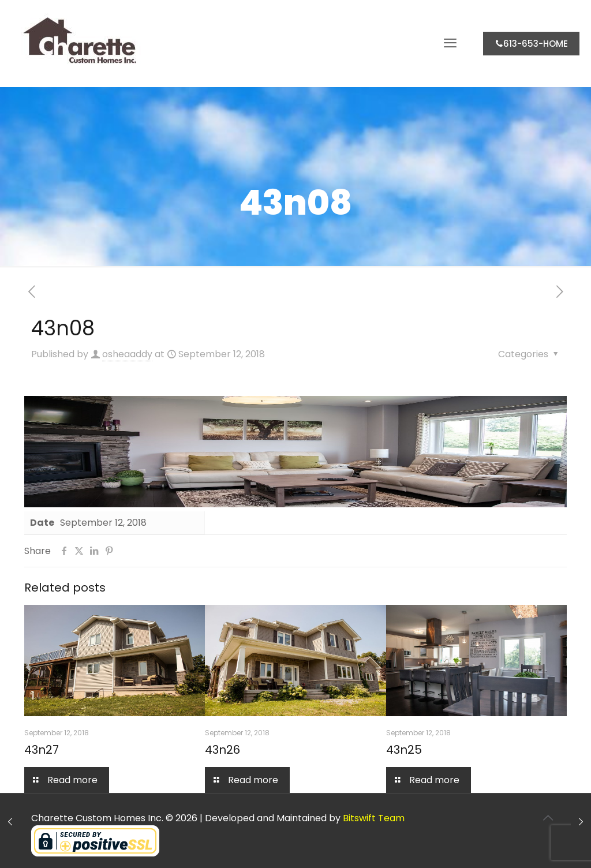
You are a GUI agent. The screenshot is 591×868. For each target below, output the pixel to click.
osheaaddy (127, 354)
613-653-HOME (531, 44)
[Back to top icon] (548, 818)
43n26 (222, 750)
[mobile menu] (450, 43)
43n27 (42, 750)
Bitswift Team (374, 818)
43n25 (404, 750)
